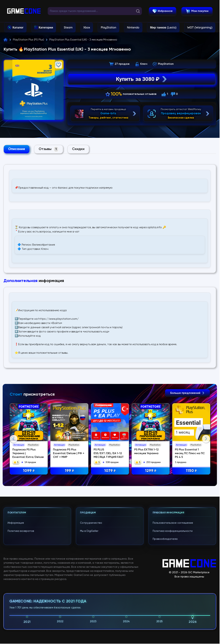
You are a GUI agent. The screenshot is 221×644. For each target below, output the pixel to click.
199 (69, 471)
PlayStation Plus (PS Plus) (28, 40)
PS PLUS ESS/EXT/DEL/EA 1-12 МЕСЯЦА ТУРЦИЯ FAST (109, 453)
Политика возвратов (21, 531)
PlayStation (108, 27)
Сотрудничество (91, 523)
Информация (16, 523)
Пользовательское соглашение (173, 523)
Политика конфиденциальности (173, 531)
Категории (46, 27)
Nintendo (133, 27)
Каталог (18, 27)
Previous (14, 439)
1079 (110, 471)
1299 (151, 471)
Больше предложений (187, 393)
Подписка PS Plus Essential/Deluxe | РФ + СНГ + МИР (69, 453)
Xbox (87, 27)
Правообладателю (165, 539)
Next (206, 439)
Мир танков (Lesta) (163, 27)
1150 (191, 471)
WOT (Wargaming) (200, 27)
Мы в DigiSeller (89, 531)
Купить (142, 79)
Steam (68, 27)
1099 (29, 471)
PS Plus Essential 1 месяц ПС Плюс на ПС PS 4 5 (190, 453)
